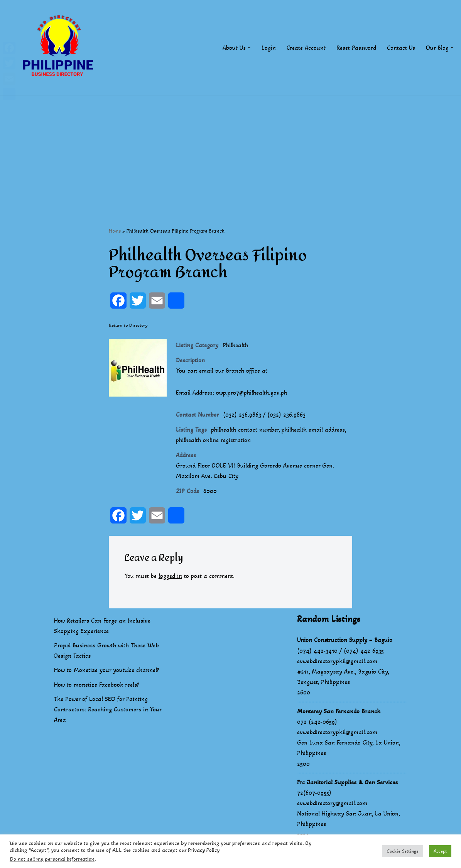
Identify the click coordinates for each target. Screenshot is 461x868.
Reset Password (356, 48)
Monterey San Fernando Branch (339, 712)
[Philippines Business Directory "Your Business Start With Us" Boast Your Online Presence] (60, 48)
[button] (249, 47)
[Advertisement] (230, 149)
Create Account (306, 48)
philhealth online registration (214, 441)
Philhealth (236, 345)
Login (269, 48)
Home (115, 231)
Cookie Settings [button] (403, 851)
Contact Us (401, 48)
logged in (171, 577)
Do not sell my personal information (52, 859)
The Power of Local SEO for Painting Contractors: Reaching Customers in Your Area (108, 710)
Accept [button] (440, 851)
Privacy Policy (204, 850)
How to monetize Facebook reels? (97, 686)
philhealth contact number (246, 430)
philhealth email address (316, 430)
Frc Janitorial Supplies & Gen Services (347, 783)
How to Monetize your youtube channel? (107, 671)
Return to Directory (128, 325)
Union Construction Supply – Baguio (345, 641)
